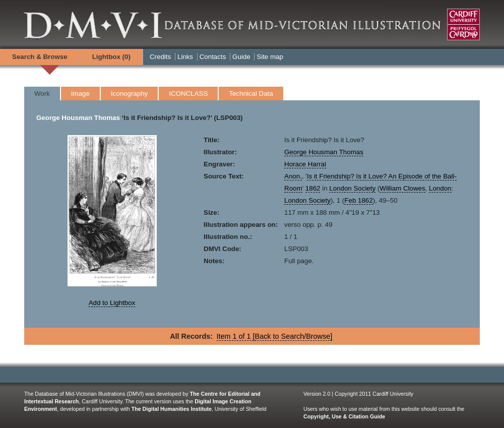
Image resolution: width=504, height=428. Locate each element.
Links (185, 57)
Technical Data (251, 94)
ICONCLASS (188, 94)
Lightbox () (111, 57)
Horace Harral (305, 164)
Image (80, 94)
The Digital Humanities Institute (172, 409)
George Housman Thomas (78, 118)
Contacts (213, 57)
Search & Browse (40, 57)
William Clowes (402, 188)
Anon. (293, 176)
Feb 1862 (358, 200)
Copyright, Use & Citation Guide (344, 416)
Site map (270, 57)
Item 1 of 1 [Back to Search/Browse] (275, 336)
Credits (160, 57)
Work (42, 94)
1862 (313, 188)
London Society (352, 188)
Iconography (129, 94)
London (440, 188)
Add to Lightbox (112, 303)
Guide (241, 57)
